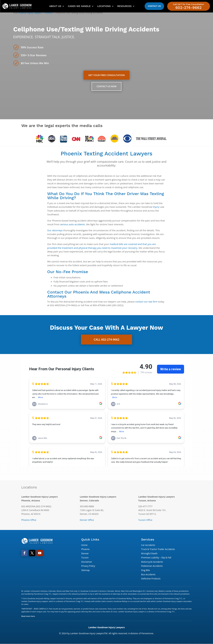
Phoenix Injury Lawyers (30, 13)
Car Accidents (148, 545)
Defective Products (151, 579)
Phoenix (48, 13)
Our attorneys (55, 230)
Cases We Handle (79, 6)
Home (84, 545)
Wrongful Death (149, 553)
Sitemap (85, 570)
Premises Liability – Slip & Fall (156, 558)
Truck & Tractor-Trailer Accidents (158, 549)
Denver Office (87, 520)
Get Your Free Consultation (106, 75)
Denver (85, 553)
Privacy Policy (88, 566)
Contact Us (154, 6)
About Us (55, 6)
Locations (104, 6)
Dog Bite (146, 570)
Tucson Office (145, 520)
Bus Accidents (148, 574)
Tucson (85, 558)
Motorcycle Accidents (152, 562)
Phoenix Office (29, 520)
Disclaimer (87, 562)
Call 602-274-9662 (106, 339)
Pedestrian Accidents (152, 566)
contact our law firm (146, 302)
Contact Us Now (106, 86)
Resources (124, 6)
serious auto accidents (72, 224)
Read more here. (28, 616)
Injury (156, 207)
